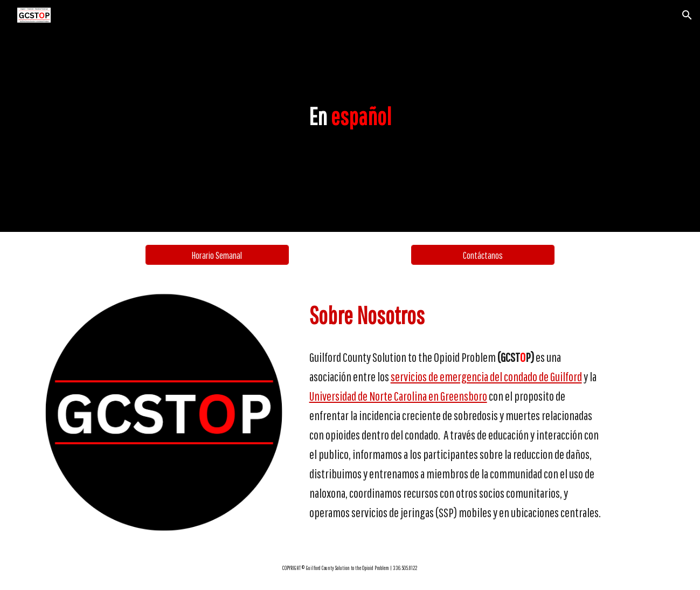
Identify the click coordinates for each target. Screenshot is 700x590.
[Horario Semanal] (217, 255)
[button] (687, 15)
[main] (350, 116)
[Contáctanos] (483, 255)
